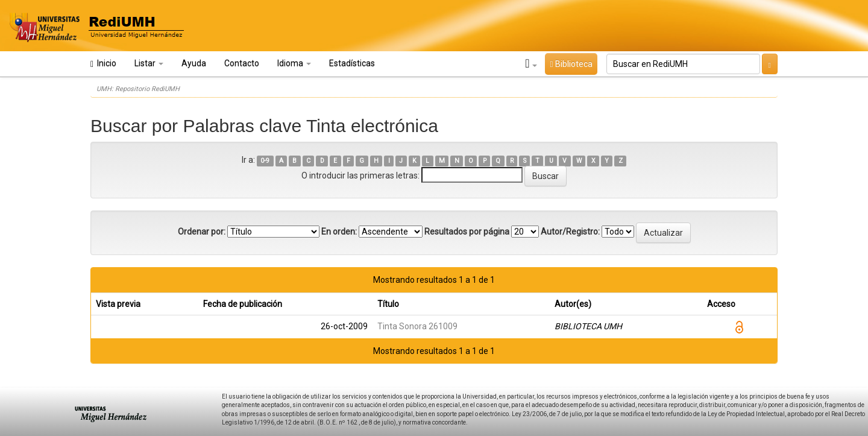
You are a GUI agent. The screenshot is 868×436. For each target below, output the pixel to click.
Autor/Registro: (570, 232)
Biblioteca (571, 64)
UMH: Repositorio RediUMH (138, 89)
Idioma (294, 63)
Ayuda (194, 63)
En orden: (339, 232)
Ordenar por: (202, 232)
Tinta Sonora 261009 (417, 326)
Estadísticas (352, 63)
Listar (149, 63)
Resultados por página (467, 232)
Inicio (103, 64)
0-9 (265, 161)
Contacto (242, 63)
